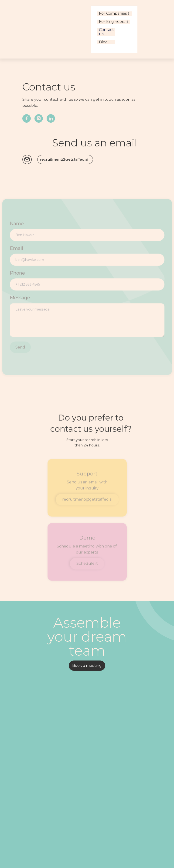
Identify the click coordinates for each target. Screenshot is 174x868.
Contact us (106, 32)
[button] (114, 14)
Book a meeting (87, 666)
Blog (103, 42)
